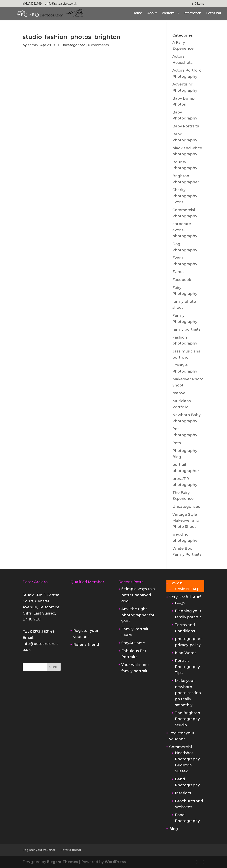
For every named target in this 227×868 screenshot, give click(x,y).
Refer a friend (86, 645)
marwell (180, 393)
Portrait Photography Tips (187, 667)
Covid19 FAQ (187, 589)
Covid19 (176, 583)
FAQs (180, 603)
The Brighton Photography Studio (188, 719)
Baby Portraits (186, 126)
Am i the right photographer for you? (138, 615)
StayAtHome (133, 643)
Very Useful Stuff (185, 597)
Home (137, 13)
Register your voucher (39, 850)
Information (192, 13)
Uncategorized (186, 507)
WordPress (115, 862)
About (152, 13)
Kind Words (186, 653)
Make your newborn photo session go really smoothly (188, 693)
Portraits (168, 13)
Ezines (178, 272)
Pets (177, 443)
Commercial (181, 747)
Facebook (182, 280)
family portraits (186, 329)
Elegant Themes (63, 862)
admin (33, 45)
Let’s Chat (214, 13)
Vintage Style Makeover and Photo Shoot (186, 521)
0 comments (98, 45)
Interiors (183, 793)
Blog (174, 829)
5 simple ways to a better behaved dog (138, 595)
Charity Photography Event (185, 196)
